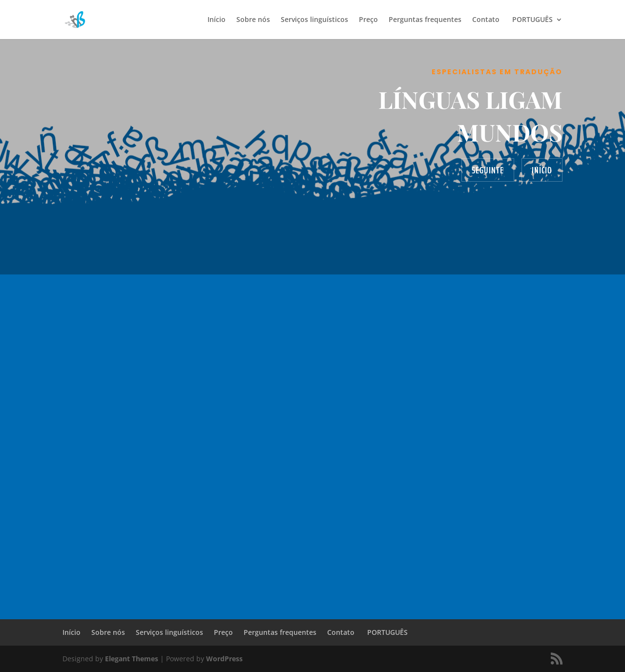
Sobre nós (253, 20)
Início (217, 20)
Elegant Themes (132, 659)
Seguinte (488, 170)
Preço (368, 20)
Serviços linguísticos (314, 20)
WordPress (224, 659)
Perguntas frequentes (425, 20)
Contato (486, 20)
